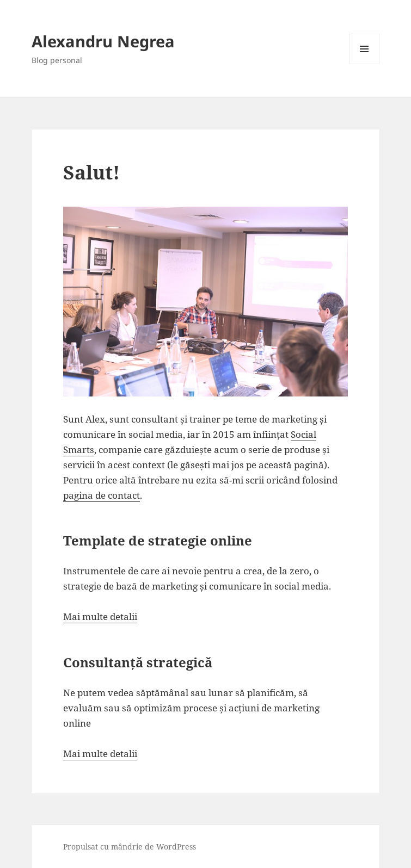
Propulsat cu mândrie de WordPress (130, 847)
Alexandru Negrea (103, 41)
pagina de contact (102, 495)
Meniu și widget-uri (364, 64)
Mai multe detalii (100, 616)
